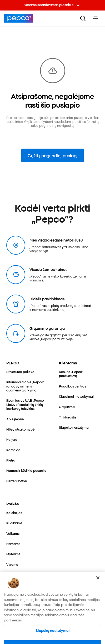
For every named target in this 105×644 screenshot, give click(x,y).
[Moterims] (13, 554)
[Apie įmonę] (15, 419)
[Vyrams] (12, 564)
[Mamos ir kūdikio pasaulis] (26, 470)
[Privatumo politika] (20, 372)
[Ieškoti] (83, 18)
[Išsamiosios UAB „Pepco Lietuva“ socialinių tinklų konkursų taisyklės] (26, 404)
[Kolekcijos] (14, 513)
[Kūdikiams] (14, 523)
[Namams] (13, 544)
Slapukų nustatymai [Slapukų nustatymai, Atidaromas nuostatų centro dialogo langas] (52, 636)
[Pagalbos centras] (72, 386)
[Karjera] (12, 439)
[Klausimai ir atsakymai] (76, 396)
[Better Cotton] (17, 481)
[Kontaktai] (14, 450)
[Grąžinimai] (67, 407)
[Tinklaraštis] (68, 417)
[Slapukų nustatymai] (74, 427)
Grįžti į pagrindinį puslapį (52, 155)
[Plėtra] (11, 460)
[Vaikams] (13, 533)
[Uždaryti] (98, 584)
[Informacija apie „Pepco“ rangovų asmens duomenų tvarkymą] (26, 386)
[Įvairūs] (11, 575)
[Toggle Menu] (96, 18)
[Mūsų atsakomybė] (20, 429)
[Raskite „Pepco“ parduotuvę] (79, 374)
